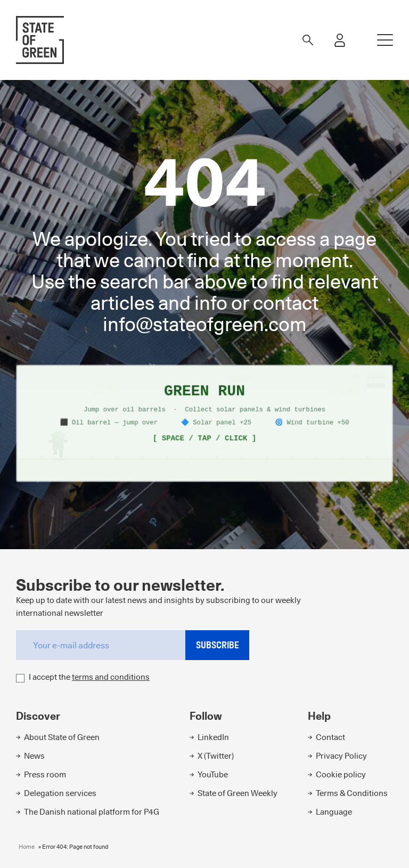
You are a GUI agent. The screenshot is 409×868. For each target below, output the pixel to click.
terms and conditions (111, 677)
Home (27, 847)
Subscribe (218, 645)
